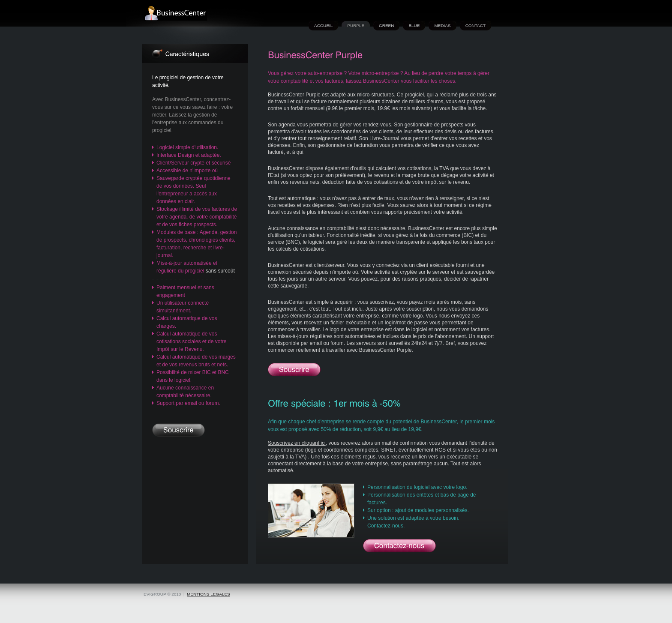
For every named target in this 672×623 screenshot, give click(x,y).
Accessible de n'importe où (187, 171)
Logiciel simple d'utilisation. (187, 147)
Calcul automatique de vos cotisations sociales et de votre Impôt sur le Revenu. (191, 341)
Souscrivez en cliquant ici (297, 443)
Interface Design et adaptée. (189, 155)
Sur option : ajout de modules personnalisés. (418, 510)
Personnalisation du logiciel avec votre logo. (417, 487)
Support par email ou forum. (188, 403)
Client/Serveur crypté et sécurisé (193, 163)
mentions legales (208, 594)
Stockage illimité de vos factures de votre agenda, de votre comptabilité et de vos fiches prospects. (197, 217)
